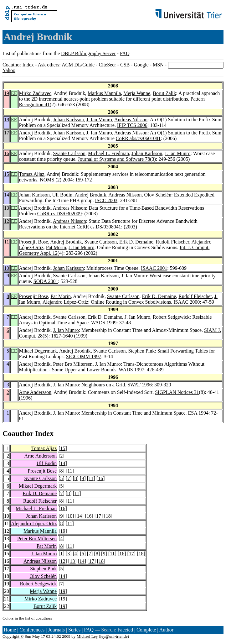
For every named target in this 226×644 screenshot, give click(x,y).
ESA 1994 (198, 413)
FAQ (125, 53)
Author (166, 630)
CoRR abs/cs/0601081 (138, 138)
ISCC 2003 (106, 200)
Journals (56, 630)
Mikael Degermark (38, 351)
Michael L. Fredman (108, 153)
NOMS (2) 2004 (56, 180)
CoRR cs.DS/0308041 (99, 227)
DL (77, 65)
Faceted (125, 630)
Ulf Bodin (62, 195)
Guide (88, 65)
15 (7, 174)
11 (7, 242)
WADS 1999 (104, 323)
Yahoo (9, 70)
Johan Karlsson (68, 120)
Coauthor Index (18, 65)
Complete (146, 630)
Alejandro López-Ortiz (65, 302)
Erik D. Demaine (136, 242)
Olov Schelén (158, 195)
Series (74, 630)
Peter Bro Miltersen (73, 364)
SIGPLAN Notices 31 (177, 392)
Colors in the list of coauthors (27, 618)
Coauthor (18, 433)
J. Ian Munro (99, 120)
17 (7, 133)
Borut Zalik (164, 93)
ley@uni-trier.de (114, 636)
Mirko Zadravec (35, 93)
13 (7, 208)
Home (10, 630)
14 (7, 195)
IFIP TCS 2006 (132, 125)
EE (14, 93)
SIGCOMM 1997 (84, 356)
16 (7, 153)
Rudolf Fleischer (172, 242)
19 (7, 93)
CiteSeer (108, 65)
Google (141, 65)
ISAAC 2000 (187, 302)
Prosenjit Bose (34, 242)
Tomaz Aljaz (32, 174)
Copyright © (13, 636)
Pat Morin (56, 247)
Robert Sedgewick (171, 317)
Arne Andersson (35, 392)
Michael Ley (87, 636)
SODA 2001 (46, 281)
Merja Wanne (137, 93)
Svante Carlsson (69, 153)
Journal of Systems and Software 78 (114, 159)
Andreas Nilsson (131, 120)
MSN (158, 65)
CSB (125, 65)
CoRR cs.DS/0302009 (59, 214)
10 (7, 268)
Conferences (32, 630)
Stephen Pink (141, 351)
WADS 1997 (131, 370)
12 (7, 221)
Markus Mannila (104, 93)
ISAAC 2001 (154, 268)
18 (7, 120)
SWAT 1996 (140, 385)
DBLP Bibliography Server (88, 53)
